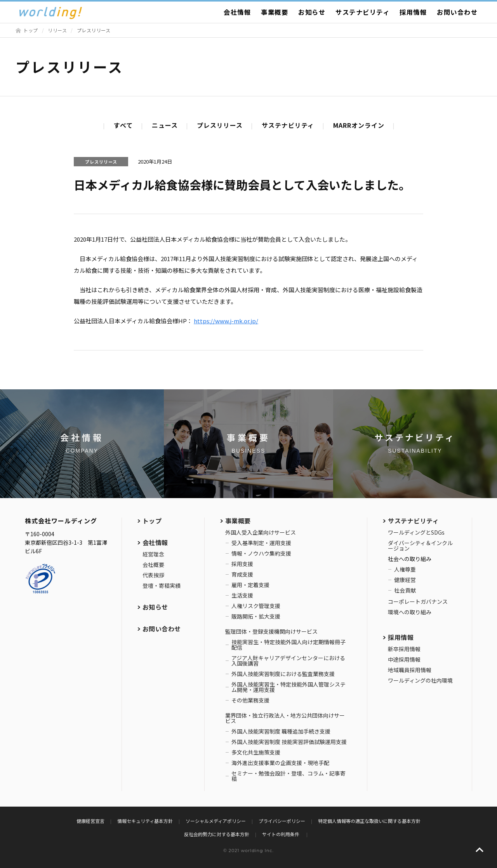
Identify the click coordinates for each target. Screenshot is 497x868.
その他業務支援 (250, 700)
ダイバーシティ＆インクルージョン (420, 546)
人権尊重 (405, 569)
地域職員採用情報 (410, 670)
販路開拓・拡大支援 (256, 616)
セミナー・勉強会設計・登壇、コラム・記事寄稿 (288, 776)
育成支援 (242, 574)
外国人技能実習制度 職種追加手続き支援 (281, 731)
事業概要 (275, 12)
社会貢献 (405, 590)
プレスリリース (220, 125)
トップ (31, 30)
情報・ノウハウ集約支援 (261, 553)
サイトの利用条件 (281, 834)
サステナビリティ (362, 12)
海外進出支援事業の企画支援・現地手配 (280, 763)
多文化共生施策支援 (256, 752)
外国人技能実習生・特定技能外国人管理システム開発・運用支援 (288, 687)
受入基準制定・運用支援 (261, 543)
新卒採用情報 (404, 649)
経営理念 (153, 554)
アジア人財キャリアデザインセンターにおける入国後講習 (288, 661)
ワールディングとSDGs (416, 532)
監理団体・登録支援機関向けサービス (271, 631)
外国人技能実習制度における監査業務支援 (283, 674)
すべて (123, 125)
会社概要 (153, 565)
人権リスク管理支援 (256, 606)
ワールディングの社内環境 (420, 680)
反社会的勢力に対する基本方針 (217, 834)
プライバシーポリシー (282, 821)
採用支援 (242, 564)
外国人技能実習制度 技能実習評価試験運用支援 (289, 742)
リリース (57, 30)
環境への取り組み (410, 612)
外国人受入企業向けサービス (261, 532)
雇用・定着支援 (250, 585)
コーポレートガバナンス (418, 601)
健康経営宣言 (90, 821)
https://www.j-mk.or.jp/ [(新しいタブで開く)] (226, 321)
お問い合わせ (457, 12)
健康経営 (405, 580)
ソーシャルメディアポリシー (216, 821)
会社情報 (237, 12)
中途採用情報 (404, 659)
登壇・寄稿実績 (162, 586)
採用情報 (413, 12)
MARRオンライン (359, 125)
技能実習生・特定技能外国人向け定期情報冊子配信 (288, 645)
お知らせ (312, 12)
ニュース (165, 125)
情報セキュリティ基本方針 (145, 821)
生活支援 (242, 595)
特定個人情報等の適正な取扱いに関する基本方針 (369, 821)
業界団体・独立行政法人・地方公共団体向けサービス (285, 718)
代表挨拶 (153, 575)
